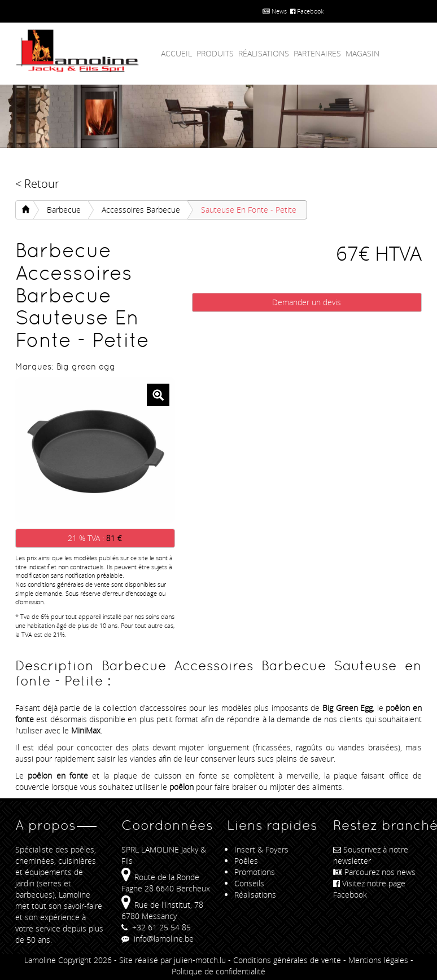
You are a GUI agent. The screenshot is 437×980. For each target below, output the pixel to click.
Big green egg (86, 366)
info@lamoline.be (158, 939)
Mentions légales (378, 960)
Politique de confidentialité (218, 971)
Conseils (249, 883)
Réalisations (264, 53)
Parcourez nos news (374, 872)
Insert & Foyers (261, 849)
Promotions (255, 872)
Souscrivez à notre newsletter (371, 855)
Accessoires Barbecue (141, 210)
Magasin (362, 53)
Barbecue (64, 210)
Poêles (246, 861)
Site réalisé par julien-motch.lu (172, 960)
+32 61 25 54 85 (156, 927)
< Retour (37, 184)
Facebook (307, 11)
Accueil (176, 53)
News (275, 11)
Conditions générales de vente (287, 960)
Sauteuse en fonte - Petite (249, 210)
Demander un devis (307, 302)
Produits (215, 53)
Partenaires (317, 53)
